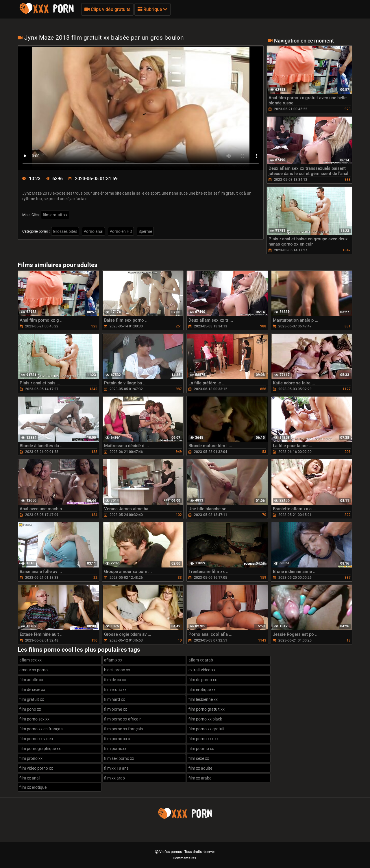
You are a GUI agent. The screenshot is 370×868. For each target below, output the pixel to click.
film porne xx (115, 709)
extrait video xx (202, 670)
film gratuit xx (55, 215)
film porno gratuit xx (207, 709)
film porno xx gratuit (207, 729)
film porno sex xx (34, 719)
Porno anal (93, 231)
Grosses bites (65, 231)
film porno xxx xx (203, 739)
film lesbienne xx (203, 699)
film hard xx (114, 699)
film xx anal (29, 778)
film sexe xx (199, 758)
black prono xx (117, 670)
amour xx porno (34, 670)
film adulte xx (31, 680)
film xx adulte (200, 768)
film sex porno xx (119, 758)
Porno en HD (121, 231)
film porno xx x (117, 739)
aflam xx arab (201, 660)
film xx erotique (33, 787)
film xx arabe (200, 778)
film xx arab (114, 778)
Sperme (145, 231)
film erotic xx (115, 690)
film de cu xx (115, 680)
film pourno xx (201, 749)
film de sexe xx (32, 690)
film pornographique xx (40, 749)
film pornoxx (115, 749)
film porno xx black (205, 719)
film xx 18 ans (116, 768)
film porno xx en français (41, 729)
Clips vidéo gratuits (107, 9)
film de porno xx (203, 680)
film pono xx (30, 709)
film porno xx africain (123, 719)
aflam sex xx (30, 660)
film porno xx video (36, 739)
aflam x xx (113, 660)
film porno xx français (123, 729)
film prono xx (31, 758)
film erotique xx (202, 690)
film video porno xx (36, 768)
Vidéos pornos (171, 852)
